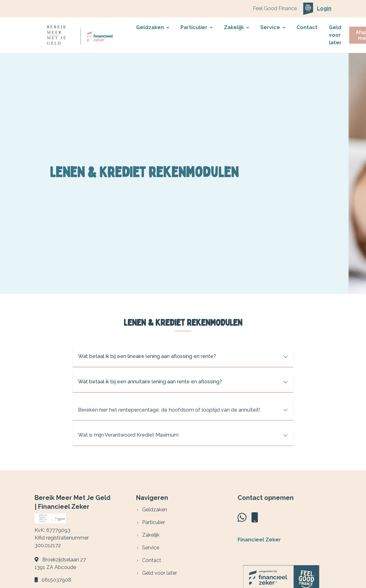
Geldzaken (153, 27)
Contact (307, 27)
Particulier (196, 27)
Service (273, 27)
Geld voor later (335, 35)
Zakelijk (236, 27)
